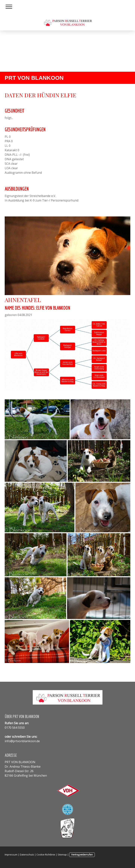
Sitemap (62, 855)
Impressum (11, 855)
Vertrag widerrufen (82, 855)
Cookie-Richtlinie (46, 855)
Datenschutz (27, 855)
